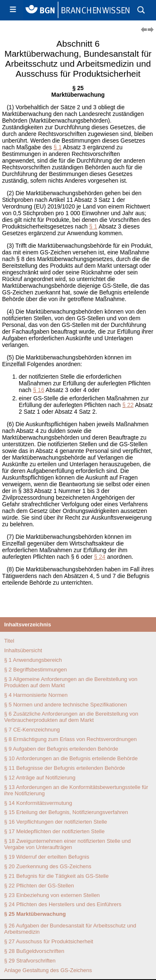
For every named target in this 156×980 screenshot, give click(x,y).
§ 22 (128, 405)
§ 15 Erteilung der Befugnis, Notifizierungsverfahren (66, 812)
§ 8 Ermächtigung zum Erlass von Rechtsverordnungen (71, 739)
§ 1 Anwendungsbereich (33, 660)
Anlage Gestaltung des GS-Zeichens (48, 970)
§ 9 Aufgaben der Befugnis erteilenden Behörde (61, 749)
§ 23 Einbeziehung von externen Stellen (52, 895)
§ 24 (100, 557)
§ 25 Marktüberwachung (35, 914)
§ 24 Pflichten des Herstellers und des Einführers (63, 904)
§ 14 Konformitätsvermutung (38, 803)
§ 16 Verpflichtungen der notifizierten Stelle (56, 822)
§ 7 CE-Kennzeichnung (32, 730)
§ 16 (38, 390)
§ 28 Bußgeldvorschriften (34, 951)
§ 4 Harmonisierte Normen (36, 695)
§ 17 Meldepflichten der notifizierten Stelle (54, 831)
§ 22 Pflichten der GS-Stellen (39, 886)
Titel (9, 641)
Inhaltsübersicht (23, 650)
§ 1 (58, 147)
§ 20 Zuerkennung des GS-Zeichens (48, 866)
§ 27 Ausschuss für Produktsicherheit (49, 941)
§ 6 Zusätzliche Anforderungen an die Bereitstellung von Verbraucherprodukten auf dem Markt (71, 717)
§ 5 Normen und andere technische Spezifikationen (66, 705)
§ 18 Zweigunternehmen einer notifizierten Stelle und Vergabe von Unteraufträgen (67, 844)
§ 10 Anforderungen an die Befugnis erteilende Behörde (71, 758)
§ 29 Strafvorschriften (30, 961)
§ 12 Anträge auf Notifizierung (40, 778)
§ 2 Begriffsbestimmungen (36, 670)
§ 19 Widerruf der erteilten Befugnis (47, 857)
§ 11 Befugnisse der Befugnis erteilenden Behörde (65, 768)
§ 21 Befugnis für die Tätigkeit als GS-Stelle (56, 876)
